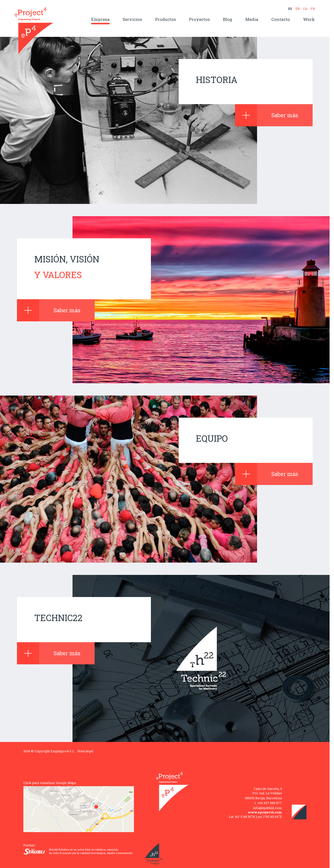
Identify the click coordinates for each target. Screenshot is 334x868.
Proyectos (199, 20)
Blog (228, 20)
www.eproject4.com (265, 812)
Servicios (132, 20)
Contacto (281, 20)
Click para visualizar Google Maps (50, 783)
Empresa (100, 20)
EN (298, 9)
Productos (166, 20)
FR (313, 9)
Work (309, 20)
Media (252, 20)
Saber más (267, 115)
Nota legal (85, 751)
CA (305, 9)
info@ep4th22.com (267, 808)
